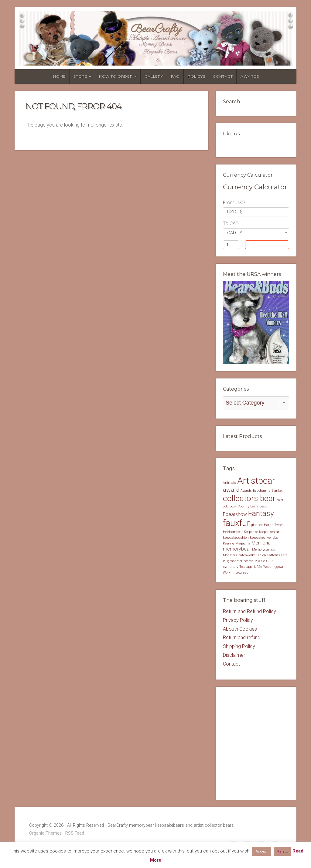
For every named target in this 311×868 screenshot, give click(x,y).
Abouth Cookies (240, 630)
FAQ (175, 76)
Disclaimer (234, 656)
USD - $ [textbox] (235, 212)
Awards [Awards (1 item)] (246, 492)
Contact (223, 76)
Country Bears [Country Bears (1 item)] (248, 507)
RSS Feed (75, 834)
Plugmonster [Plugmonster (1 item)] (233, 562)
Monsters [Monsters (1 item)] (230, 556)
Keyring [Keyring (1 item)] (229, 544)
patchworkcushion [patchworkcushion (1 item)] (252, 556)
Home (59, 76)
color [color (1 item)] (280, 501)
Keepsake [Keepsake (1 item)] (251, 532)
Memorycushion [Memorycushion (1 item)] (264, 550)
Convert (273, 245)
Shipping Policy (239, 647)
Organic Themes (45, 834)
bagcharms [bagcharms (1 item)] (262, 492)
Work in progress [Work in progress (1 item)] (236, 573)
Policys (196, 76)
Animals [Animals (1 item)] (229, 483)
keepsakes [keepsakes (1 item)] (258, 538)
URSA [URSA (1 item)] (258, 567)
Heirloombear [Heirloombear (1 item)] (233, 532)
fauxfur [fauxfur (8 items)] (236, 524)
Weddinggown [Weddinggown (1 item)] (274, 567)
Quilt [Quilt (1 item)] (270, 562)
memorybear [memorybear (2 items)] (237, 549)
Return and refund (242, 638)
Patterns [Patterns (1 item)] (274, 556)
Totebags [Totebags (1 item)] (246, 567)
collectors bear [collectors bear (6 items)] (249, 499)
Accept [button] (261, 851)
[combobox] (256, 212)
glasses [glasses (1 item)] (257, 526)
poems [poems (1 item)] (249, 562)
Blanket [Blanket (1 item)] (277, 492)
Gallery (154, 76)
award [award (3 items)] (231, 491)
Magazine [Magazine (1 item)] (243, 544)
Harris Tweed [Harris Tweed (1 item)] (274, 526)
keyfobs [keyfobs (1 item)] (272, 538)
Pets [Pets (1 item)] (284, 556)
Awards (250, 76)
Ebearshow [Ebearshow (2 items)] (235, 515)
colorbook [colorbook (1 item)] (230, 507)
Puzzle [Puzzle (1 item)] (260, 562)
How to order (116, 76)
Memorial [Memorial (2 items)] (261, 544)
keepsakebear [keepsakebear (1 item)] (269, 532)
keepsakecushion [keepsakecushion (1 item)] (236, 538)
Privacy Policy (238, 621)
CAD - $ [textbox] (235, 233)
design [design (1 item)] (265, 507)
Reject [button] (282, 851)
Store (80, 76)
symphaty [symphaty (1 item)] (231, 567)
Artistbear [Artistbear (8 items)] (256, 481)
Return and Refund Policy (249, 612)
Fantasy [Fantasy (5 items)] (261, 514)
